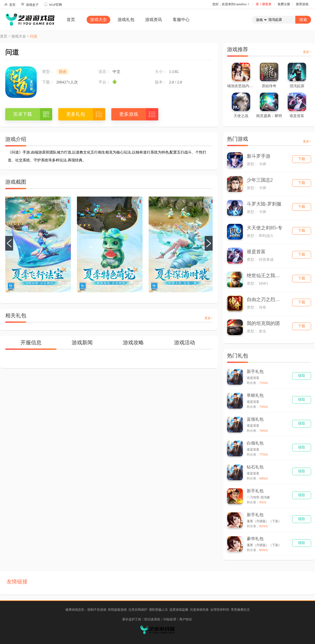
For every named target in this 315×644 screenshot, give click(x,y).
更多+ (209, 318)
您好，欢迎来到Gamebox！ (231, 4)
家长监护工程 (132, 619)
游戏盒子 (30, 4)
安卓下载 (23, 114)
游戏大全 (98, 20)
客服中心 (181, 20)
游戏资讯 (154, 20)
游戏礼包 (126, 20)
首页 (10, 4)
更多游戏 (129, 114)
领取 (302, 376)
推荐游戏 (302, 4)
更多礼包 (76, 114)
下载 (302, 159)
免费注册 (284, 4)
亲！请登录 (264, 4)
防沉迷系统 (152, 619)
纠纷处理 (170, 619)
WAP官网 (53, 4)
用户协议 (186, 619)
